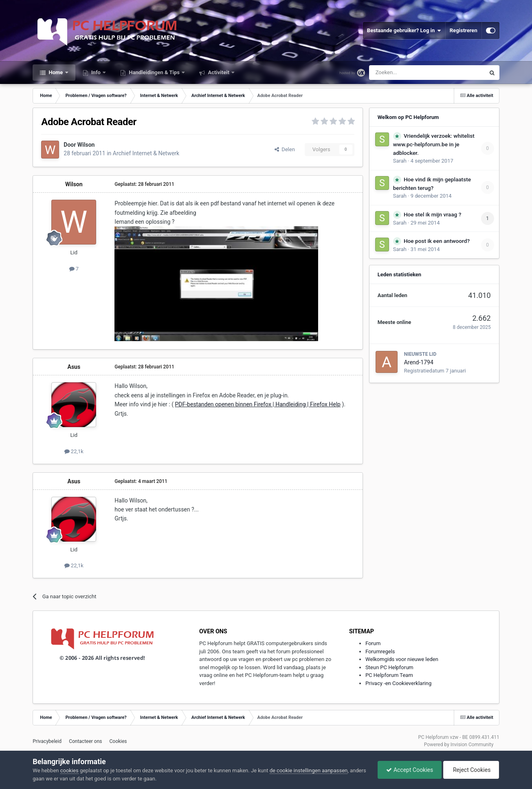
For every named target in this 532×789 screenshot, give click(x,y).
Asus (74, 367)
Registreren (464, 30)
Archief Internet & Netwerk (146, 153)
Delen (285, 149)
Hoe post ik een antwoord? (437, 241)
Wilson (86, 145)
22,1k (74, 451)
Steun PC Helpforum (389, 667)
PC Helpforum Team (389, 675)
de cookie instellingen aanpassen (309, 770)
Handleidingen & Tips (154, 72)
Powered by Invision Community (459, 745)
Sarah (400, 161)
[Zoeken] (410, 73)
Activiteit (219, 72)
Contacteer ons (85, 741)
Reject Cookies (471, 770)
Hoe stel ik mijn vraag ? (432, 214)
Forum (373, 643)
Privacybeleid (47, 741)
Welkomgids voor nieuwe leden (402, 659)
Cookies (118, 741)
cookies (69, 770)
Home (56, 72)
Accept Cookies (410, 770)
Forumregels (380, 651)
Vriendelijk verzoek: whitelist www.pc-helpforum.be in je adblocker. (434, 144)
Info (96, 72)
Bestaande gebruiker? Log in (404, 31)
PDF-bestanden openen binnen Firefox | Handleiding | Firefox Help (257, 404)
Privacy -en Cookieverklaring (398, 683)
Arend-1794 (419, 362)
